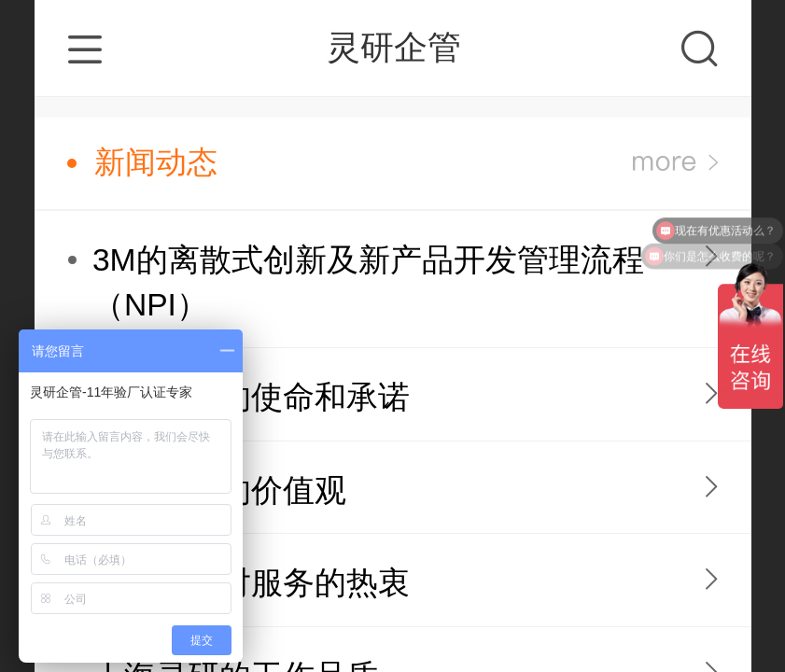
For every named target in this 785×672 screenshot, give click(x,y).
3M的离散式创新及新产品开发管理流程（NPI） (368, 282)
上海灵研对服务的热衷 (251, 583)
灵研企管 (394, 47)
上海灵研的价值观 (219, 490)
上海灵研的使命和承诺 (251, 397)
